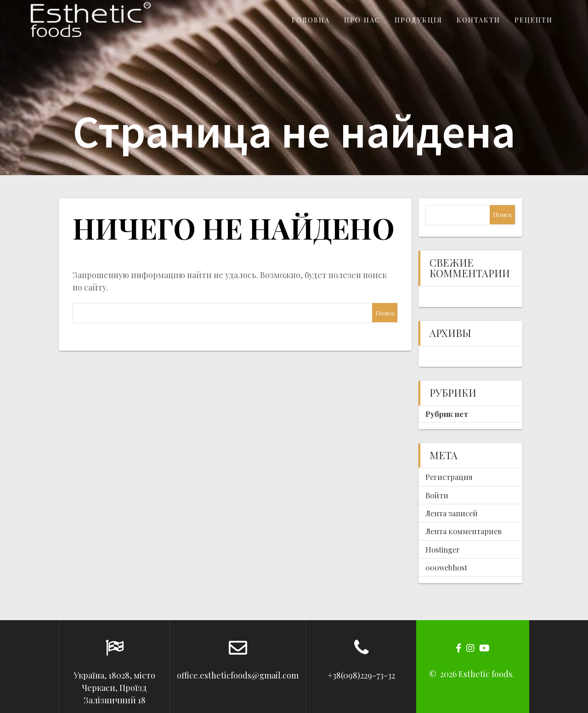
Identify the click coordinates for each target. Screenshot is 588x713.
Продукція (418, 20)
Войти (437, 495)
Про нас (362, 20)
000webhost (446, 567)
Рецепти (534, 20)
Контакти (478, 20)
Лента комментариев (464, 531)
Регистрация (449, 477)
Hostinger (443, 549)
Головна (311, 20)
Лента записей (452, 513)
